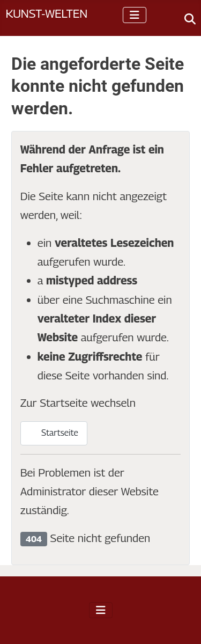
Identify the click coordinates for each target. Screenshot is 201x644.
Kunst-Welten (46, 13)
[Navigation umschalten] (135, 15)
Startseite (54, 433)
